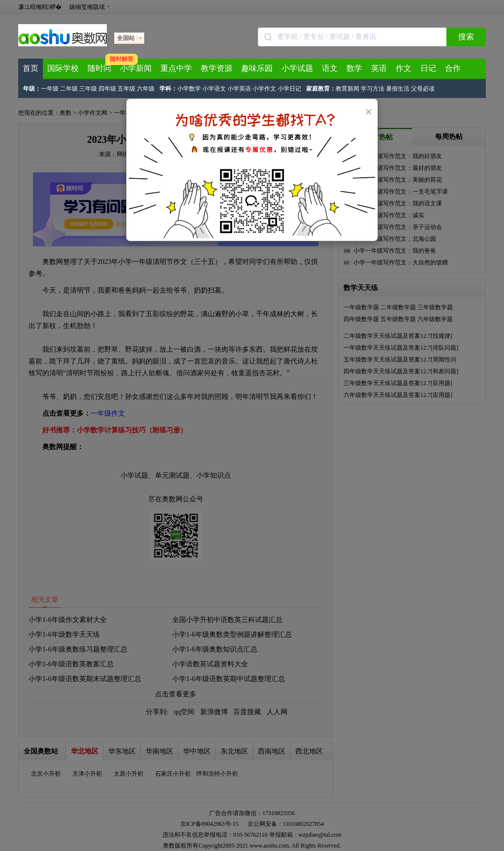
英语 (379, 68)
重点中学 (176, 68)
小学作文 (264, 89)
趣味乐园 (257, 68)
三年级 (88, 89)
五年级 (126, 89)
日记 (428, 68)
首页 (31, 68)
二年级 (69, 89)
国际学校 (63, 68)
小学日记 (289, 89)
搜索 (466, 37)
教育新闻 (347, 89)
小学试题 (297, 68)
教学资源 (217, 68)
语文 (330, 68)
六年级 (146, 89)
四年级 (107, 89)
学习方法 (373, 89)
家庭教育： (321, 89)
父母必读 (423, 89)
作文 (404, 68)
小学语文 (214, 89)
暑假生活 (398, 89)
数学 (354, 68)
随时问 (99, 68)
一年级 (50, 89)
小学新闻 (136, 68)
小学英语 (239, 89)
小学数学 (189, 89)
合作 (453, 68)
